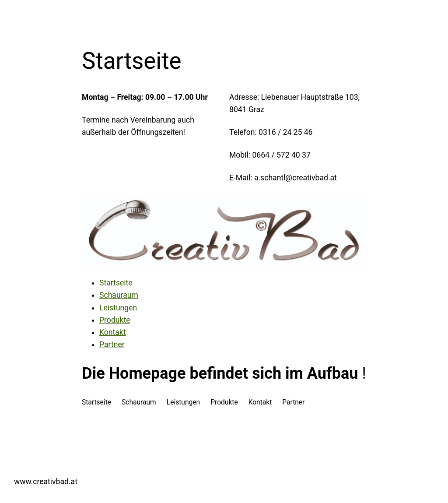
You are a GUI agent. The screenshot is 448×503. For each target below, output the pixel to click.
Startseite (116, 283)
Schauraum (119, 295)
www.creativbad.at (46, 482)
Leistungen (118, 308)
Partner (112, 345)
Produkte (115, 320)
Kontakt (113, 332)
